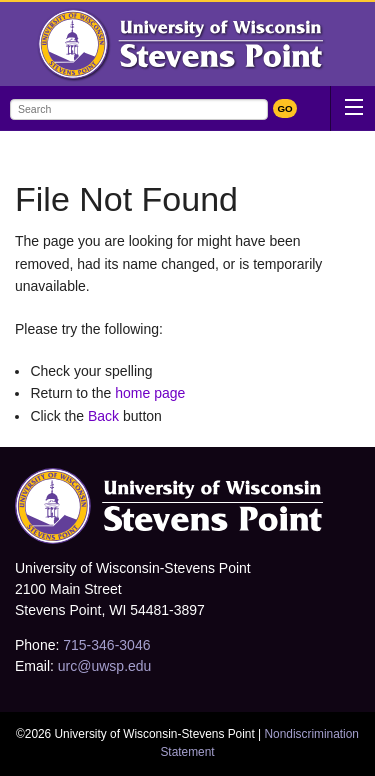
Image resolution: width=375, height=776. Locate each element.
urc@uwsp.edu (105, 666)
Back (103, 416)
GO (284, 108)
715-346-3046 (106, 645)
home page (150, 393)
